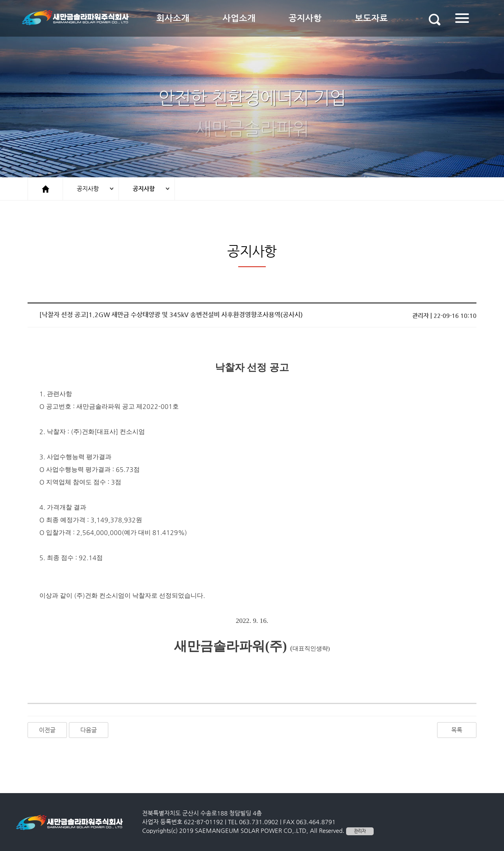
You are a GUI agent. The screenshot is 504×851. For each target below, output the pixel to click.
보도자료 (371, 18)
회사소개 (173, 18)
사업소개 (239, 18)
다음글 (89, 730)
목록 (457, 730)
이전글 (47, 730)
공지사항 (305, 18)
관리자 (360, 831)
